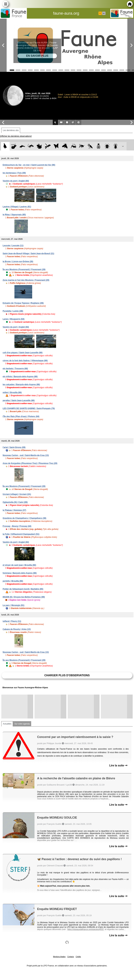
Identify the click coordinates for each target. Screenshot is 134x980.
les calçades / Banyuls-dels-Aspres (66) (21, 385)
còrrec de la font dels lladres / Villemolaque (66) (25, 361)
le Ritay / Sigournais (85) (14, 215)
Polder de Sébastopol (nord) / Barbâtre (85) (23, 589)
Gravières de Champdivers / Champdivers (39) (24, 518)
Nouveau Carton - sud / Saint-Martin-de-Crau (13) (26, 455)
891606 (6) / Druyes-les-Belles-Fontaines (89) (24, 597)
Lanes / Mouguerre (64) (14, 319)
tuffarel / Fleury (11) (12, 621)
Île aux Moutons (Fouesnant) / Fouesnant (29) (24, 269)
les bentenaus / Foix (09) (14, 173)
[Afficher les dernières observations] (16, 136)
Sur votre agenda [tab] (22, 724)
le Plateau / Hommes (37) (14, 510)
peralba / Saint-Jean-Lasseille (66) (19, 400)
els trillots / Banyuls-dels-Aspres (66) (20, 377)
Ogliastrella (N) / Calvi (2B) (15, 502)
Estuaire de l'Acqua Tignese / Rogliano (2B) (23, 303)
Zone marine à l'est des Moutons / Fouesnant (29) (26, 280)
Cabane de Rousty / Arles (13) (17, 629)
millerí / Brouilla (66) (12, 392)
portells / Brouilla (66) (13, 581)
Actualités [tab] (7, 724)
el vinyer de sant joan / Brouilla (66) (19, 565)
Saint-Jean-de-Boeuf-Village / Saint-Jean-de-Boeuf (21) (28, 254)
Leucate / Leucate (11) (13, 246)
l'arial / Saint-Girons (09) (14, 447)
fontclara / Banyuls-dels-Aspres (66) (20, 573)
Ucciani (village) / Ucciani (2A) (17, 494)
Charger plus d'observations (67, 675)
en (104, 13)
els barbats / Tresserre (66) (15, 369)
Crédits (78, 957)
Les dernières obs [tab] (11, 130)
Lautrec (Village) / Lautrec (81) (17, 207)
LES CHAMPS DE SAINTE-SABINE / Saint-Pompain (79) (29, 408)
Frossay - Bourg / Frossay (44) (17, 526)
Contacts (71, 957)
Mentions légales (59, 957)
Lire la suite (118, 765)
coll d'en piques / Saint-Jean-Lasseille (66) (23, 353)
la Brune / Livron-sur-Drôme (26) (18, 261)
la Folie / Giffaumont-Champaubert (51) (21, 534)
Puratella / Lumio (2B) (13, 311)
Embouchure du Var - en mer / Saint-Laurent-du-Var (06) (29, 165)
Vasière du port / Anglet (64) (16, 181)
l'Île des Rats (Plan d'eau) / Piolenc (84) (21, 416)
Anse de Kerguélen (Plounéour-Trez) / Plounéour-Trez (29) (30, 463)
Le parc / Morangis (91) (14, 605)
